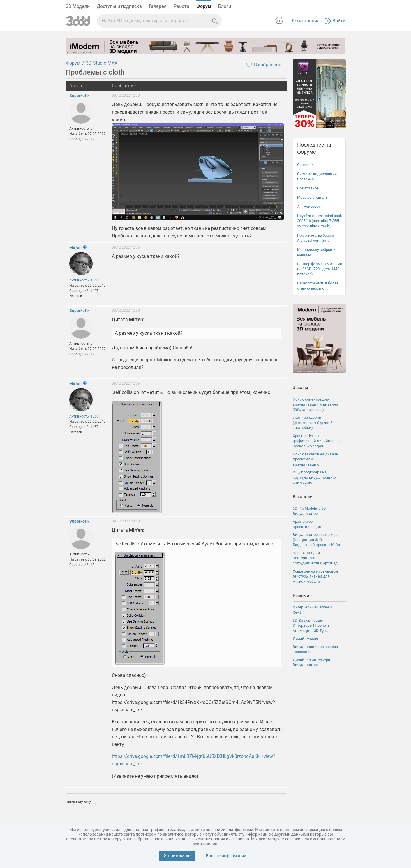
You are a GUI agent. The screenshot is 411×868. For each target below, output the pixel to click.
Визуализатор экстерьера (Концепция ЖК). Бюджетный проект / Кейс (316, 540)
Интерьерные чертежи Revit (312, 610)
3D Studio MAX (102, 63)
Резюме (301, 596)
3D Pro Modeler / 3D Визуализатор (309, 511)
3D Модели (78, 6)
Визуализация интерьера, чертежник (316, 649)
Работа (181, 6)
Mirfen (75, 247)
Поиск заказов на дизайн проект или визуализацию (316, 459)
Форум (204, 6)
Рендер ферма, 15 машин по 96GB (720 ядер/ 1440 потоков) (320, 269)
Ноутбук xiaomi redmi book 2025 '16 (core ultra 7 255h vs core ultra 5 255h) (320, 221)
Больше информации (226, 856)
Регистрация (306, 21)
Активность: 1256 (84, 280)
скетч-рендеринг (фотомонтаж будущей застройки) (313, 422)
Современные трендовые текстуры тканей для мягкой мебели (315, 576)
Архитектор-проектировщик (307, 524)
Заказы (300, 388)
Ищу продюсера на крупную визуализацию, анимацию (315, 477)
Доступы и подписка (119, 6)
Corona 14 (305, 165)
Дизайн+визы (305, 639)
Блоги (225, 6)
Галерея (158, 6)
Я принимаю (177, 856)
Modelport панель (312, 197)
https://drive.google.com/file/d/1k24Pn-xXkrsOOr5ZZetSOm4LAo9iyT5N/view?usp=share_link (198, 740)
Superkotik (79, 96)
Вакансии (303, 497)
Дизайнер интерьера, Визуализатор (312, 662)
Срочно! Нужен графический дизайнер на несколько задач (316, 441)
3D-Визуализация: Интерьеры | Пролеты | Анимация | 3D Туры (313, 626)
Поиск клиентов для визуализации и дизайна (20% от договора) (315, 404)
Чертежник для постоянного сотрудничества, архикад (315, 558)
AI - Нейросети (310, 206)
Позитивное (308, 188)
